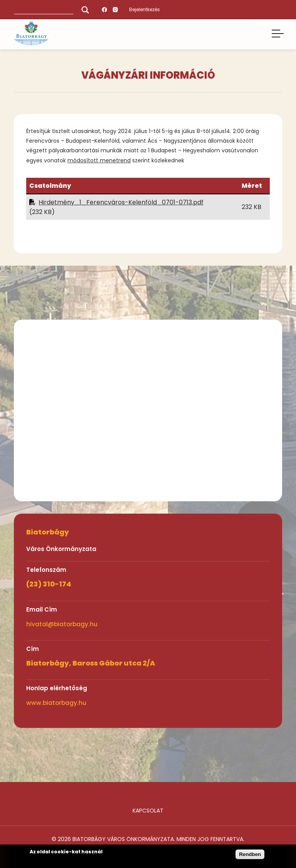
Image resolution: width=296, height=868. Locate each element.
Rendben (250, 854)
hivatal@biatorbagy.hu (62, 624)
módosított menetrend (99, 160)
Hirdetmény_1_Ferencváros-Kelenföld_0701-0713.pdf (121, 202)
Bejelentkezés (145, 9)
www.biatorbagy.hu (56, 703)
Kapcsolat (148, 811)
